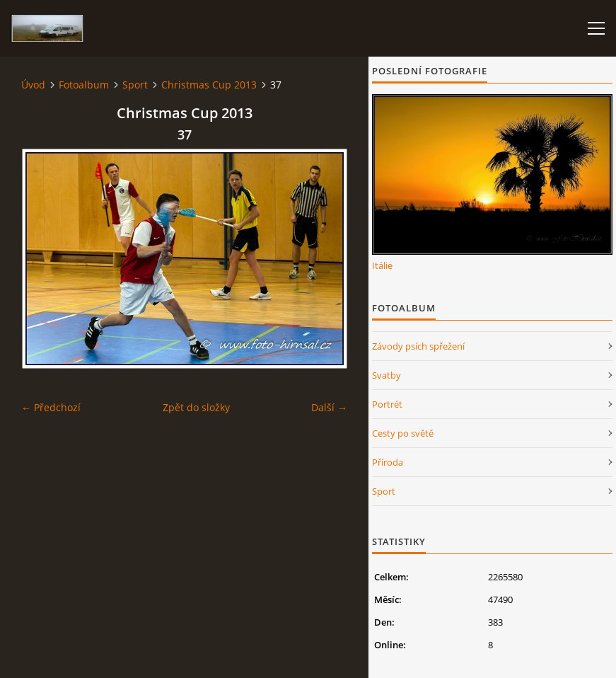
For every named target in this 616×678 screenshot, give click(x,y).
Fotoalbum (84, 85)
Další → (329, 407)
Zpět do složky (196, 407)
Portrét (387, 404)
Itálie (382, 265)
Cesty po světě (403, 433)
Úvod (33, 85)
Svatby (387, 375)
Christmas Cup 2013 (209, 85)
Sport (135, 85)
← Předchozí (51, 407)
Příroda (388, 462)
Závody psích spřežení (418, 346)
